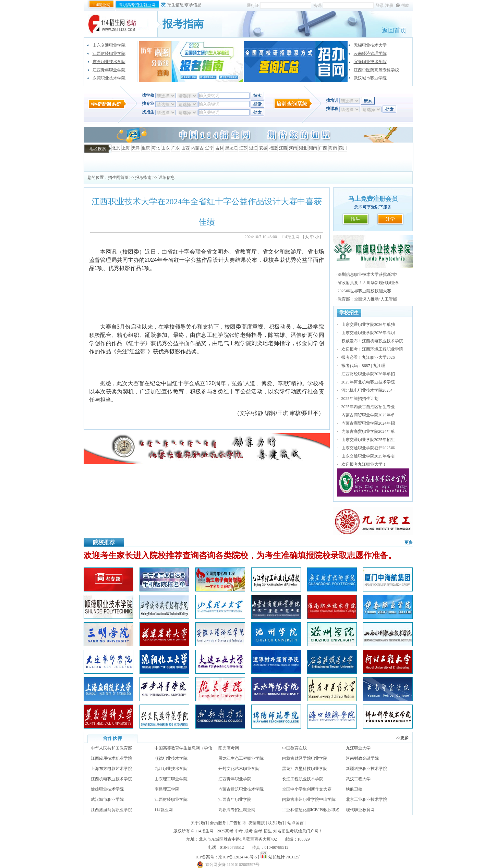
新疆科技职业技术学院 (366, 769)
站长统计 (277, 857)
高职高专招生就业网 (137, 5)
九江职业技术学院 (171, 769)
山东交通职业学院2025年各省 (368, 456)
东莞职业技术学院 (109, 62)
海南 (333, 148)
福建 (273, 148)
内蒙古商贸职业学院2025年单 (368, 415)
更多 (409, 542)
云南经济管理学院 (370, 53)
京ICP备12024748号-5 (238, 857)
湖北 (303, 148)
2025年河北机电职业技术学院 (368, 382)
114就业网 (101, 5)
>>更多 (402, 738)
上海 (126, 148)
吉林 (219, 148)
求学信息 (193, 5)
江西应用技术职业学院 (111, 758)
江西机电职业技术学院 (111, 779)
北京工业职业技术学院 (366, 799)
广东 (176, 148)
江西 (283, 148)
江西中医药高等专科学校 (376, 70)
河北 (156, 148)
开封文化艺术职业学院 (239, 769)
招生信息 (176, 5)
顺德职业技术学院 (171, 758)
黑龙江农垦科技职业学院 (305, 769)
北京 (116, 148)
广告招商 (238, 823)
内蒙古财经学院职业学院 (305, 758)
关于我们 (199, 823)
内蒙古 (197, 148)
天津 (136, 148)
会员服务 (218, 823)
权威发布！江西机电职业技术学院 (372, 341)
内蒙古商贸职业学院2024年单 (368, 431)
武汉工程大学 (358, 779)
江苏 (243, 148)
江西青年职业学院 (109, 70)
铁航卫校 (354, 789)
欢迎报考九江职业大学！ (364, 464)
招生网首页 (118, 178)
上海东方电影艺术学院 (111, 769)
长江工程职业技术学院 (303, 779)
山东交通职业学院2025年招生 (368, 440)
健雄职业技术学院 (107, 789)
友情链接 (257, 823)
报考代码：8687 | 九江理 (363, 366)
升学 (390, 219)
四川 (343, 148)
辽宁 (209, 148)
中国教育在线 (294, 748)
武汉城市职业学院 (370, 78)
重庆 (146, 148)
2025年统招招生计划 (360, 399)
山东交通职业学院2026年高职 (368, 333)
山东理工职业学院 (171, 779)
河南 (293, 148)
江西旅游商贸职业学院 (111, 810)
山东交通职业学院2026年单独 (368, 325)
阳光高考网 (229, 748)
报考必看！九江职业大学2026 (368, 357)
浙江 (253, 148)
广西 (323, 148)
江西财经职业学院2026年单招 (368, 374)
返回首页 (394, 30)
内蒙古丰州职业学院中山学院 (309, 799)
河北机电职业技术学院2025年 (368, 390)
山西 (185, 148)
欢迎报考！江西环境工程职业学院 (372, 349)
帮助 (405, 5)
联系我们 (276, 823)
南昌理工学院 (167, 789)
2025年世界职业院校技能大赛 (364, 291)
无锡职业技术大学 (370, 45)
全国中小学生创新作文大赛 (307, 789)
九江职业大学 (358, 748)
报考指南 (143, 178)
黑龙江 (231, 148)
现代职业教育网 (360, 810)
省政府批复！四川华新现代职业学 (368, 283)
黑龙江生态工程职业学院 (241, 758)
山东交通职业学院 (109, 45)
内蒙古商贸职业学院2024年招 (368, 423)
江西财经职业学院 (109, 53)
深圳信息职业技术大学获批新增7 (367, 274)
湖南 (313, 148)
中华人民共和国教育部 (111, 748)
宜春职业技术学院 (370, 62)
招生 (355, 219)
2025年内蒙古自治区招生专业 (368, 407)
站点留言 (295, 823)
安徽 (263, 148)
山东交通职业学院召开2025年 (368, 448)
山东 (166, 148)
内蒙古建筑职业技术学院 (241, 789)
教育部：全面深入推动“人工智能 (367, 299)
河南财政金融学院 (362, 758)
